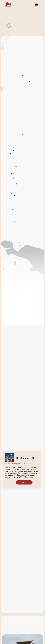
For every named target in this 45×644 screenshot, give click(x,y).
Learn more (24, 482)
